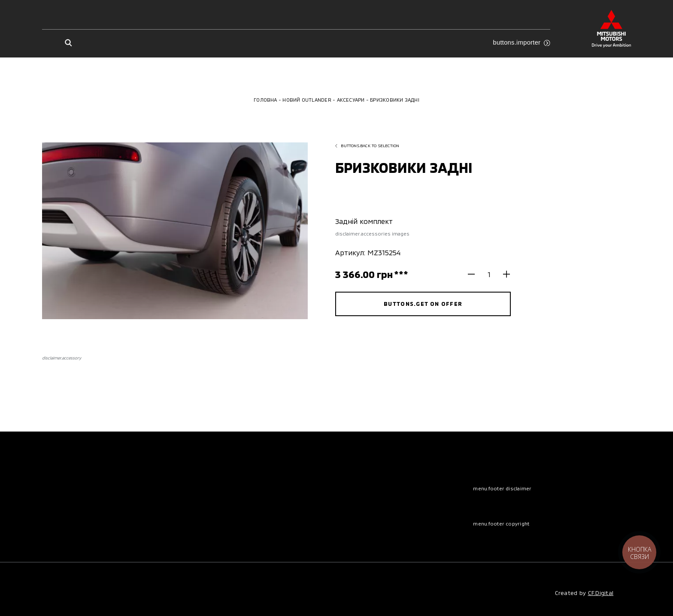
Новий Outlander (307, 100)
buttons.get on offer (423, 304)
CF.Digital (601, 593)
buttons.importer (521, 42)
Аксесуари (351, 100)
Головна (265, 100)
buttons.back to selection (367, 145)
